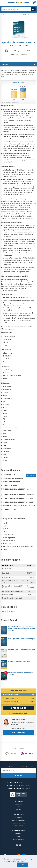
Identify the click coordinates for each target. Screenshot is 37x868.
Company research (18, 820)
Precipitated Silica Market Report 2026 (19, 661)
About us (18, 804)
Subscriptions (18, 826)
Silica (4, 612)
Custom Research (18, 823)
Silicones (12, 612)
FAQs (18, 836)
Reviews (18, 810)
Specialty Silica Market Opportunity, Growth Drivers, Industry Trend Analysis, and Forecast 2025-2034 (22, 629)
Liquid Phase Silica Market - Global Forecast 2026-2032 (21, 673)
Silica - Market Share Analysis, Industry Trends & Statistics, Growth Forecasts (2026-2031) (22, 639)
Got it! (23, 865)
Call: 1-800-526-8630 (18, 728)
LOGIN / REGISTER (18, 839)
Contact (18, 833)
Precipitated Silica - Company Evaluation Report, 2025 (22, 651)
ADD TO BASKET (18, 708)
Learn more (21, 861)
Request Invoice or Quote (18, 713)
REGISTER (19, 775)
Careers (18, 807)
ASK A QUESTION (18, 733)
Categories (18, 817)
